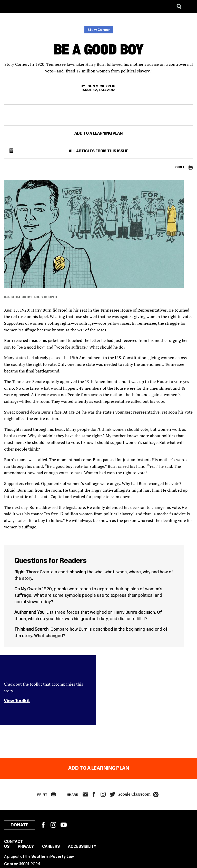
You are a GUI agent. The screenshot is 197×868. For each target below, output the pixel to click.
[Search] (179, 6)
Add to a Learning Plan (98, 134)
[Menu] (189, 6)
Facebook (43, 825)
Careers (51, 847)
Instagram (103, 794)
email (85, 795)
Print (179, 167)
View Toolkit (17, 701)
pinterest (156, 795)
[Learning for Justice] (30, 6)
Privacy (26, 847)
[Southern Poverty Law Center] (9, 6)
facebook (94, 794)
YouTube (64, 825)
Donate (19, 825)
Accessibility (82, 847)
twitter (112, 794)
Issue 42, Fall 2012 (98, 90)
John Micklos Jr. (101, 86)
